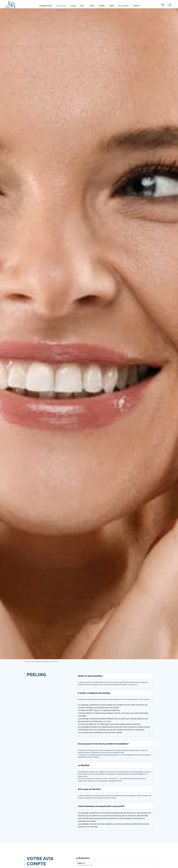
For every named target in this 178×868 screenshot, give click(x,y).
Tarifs (112, 6)
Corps (92, 6)
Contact (137, 6)
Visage (73, 6)
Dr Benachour (46, 6)
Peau (83, 6)
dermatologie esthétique (41, 661)
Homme (102, 6)
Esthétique (61, 6)
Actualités (124, 6)
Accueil (28, 661)
